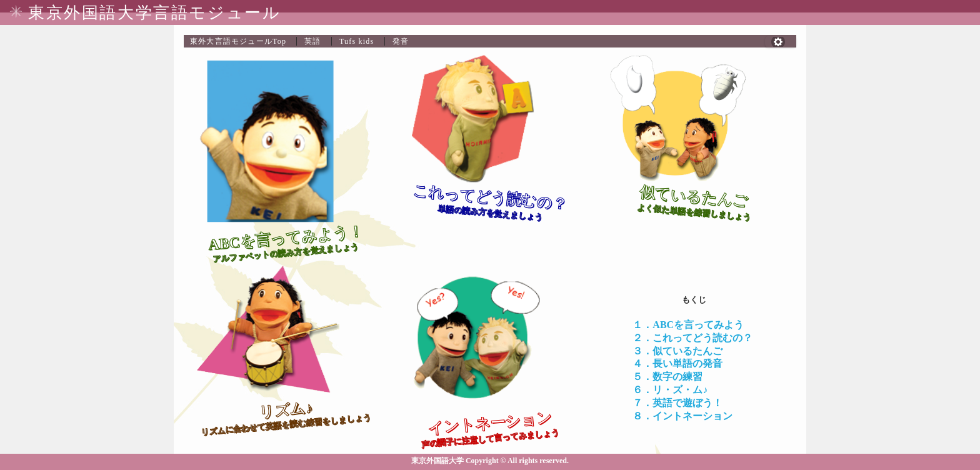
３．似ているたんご (677, 351)
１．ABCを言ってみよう (688, 325)
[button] (781, 42)
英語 (312, 41)
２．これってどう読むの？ (692, 338)
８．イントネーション (682, 416)
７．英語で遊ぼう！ (677, 403)
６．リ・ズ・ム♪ (670, 390)
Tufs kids (357, 41)
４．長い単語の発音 (677, 363)
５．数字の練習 (667, 377)
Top (238, 41)
